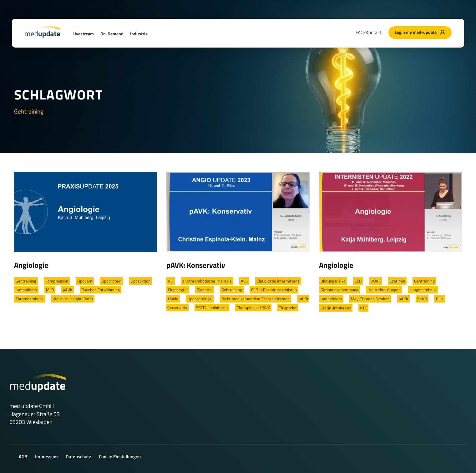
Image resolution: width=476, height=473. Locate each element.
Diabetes (205, 290)
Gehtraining (26, 281)
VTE (363, 308)
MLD (50, 290)
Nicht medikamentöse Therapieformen (256, 299)
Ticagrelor (288, 308)
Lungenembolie (423, 290)
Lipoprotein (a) (200, 299)
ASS (244, 281)
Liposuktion (140, 281)
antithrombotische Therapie (207, 281)
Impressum (46, 457)
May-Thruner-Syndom (370, 299)
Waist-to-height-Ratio (73, 299)
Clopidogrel (178, 290)
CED (358, 281)
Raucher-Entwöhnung (101, 290)
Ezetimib (397, 281)
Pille (440, 299)
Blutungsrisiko (333, 281)
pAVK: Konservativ (196, 265)
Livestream (83, 34)
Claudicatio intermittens (278, 281)
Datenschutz (78, 457)
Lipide (173, 299)
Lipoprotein (111, 281)
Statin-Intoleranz (336, 308)
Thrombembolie (30, 299)
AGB (23, 457)
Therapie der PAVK (253, 308)
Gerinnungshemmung (339, 290)
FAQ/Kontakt (368, 32)
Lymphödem (26, 290)
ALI (171, 281)
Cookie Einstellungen (120, 457)
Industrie (139, 34)
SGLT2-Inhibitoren (212, 308)
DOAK (376, 281)
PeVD (422, 299)
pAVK (68, 290)
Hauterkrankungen (384, 290)
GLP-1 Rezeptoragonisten (274, 290)
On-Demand (112, 34)
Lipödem (85, 281)
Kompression (57, 281)
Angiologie (31, 265)
